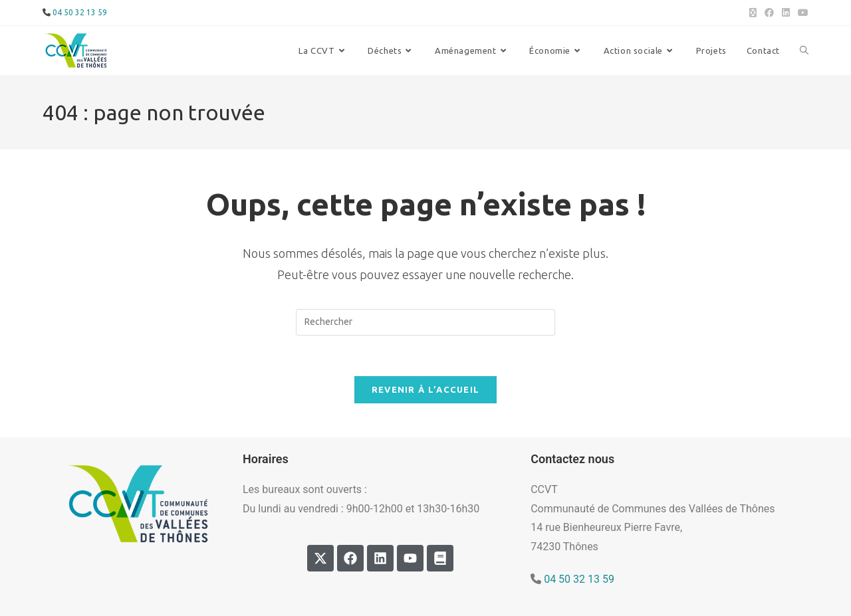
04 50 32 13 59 (80, 12)
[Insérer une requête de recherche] (425, 322)
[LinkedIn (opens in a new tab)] (786, 13)
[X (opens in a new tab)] (753, 13)
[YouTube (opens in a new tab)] (801, 13)
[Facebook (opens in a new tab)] (769, 13)
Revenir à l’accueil (426, 389)
